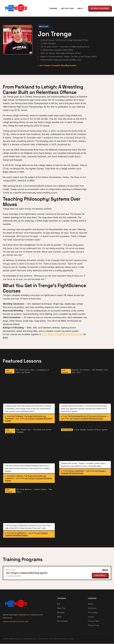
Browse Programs (100, 8)
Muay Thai (61, 608)
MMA (59, 617)
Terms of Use (93, 626)
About (81, 8)
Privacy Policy (94, 621)
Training (53, 8)
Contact (91, 617)
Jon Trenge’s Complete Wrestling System (62, 334)
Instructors (67, 8)
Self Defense (62, 621)
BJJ (59, 604)
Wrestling (61, 613)
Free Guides (93, 613)
